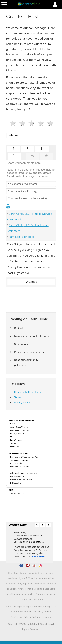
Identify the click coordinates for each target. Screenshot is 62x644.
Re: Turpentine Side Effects (29, 542)
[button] (13, 149)
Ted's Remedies (17, 493)
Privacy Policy (22, 403)
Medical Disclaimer (33, 612)
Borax (13, 424)
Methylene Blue (17, 434)
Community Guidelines (27, 392)
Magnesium (15, 437)
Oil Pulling (15, 447)
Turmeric (14, 443)
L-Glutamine (16, 483)
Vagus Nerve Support (20, 460)
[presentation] (13, 149)
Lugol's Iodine (16, 440)
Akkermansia (16, 463)
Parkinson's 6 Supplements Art (24, 457)
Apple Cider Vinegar (19, 427)
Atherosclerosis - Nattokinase (23, 473)
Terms (17, 397)
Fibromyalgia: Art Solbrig (21, 480)
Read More (38, 557)
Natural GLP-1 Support (20, 430)
